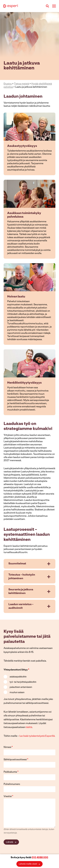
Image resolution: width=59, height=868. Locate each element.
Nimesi (8, 747)
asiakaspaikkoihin (18, 677)
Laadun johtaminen (23, 97)
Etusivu (8, 84)
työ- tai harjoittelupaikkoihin (23, 682)
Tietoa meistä (22, 84)
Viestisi (8, 796)
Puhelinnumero (12, 784)
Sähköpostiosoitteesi (16, 760)
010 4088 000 (40, 858)
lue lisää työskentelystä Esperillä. (37, 736)
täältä (29, 727)
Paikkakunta (11, 772)
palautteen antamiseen (21, 687)
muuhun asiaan (17, 693)
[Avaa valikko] (54, 6)
